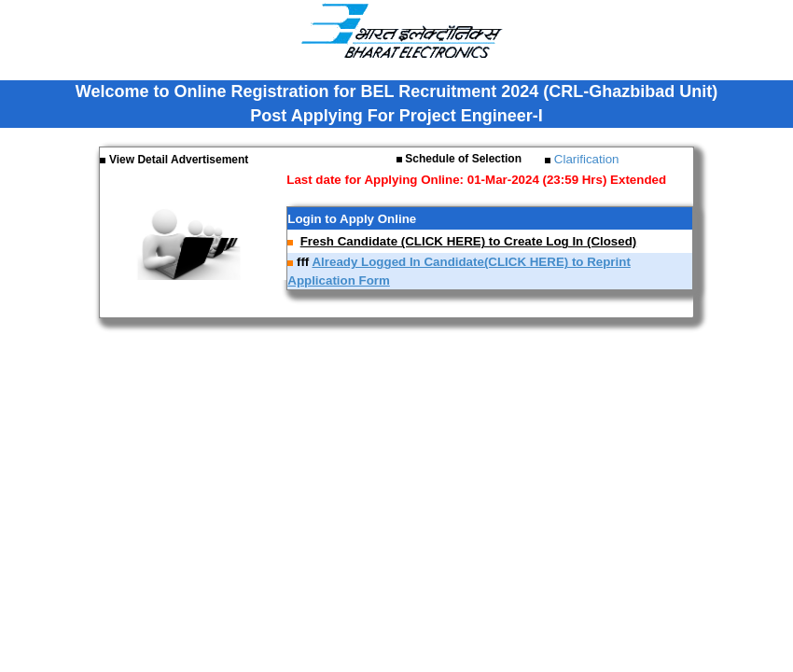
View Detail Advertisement (179, 160)
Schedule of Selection (462, 159)
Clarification (584, 159)
